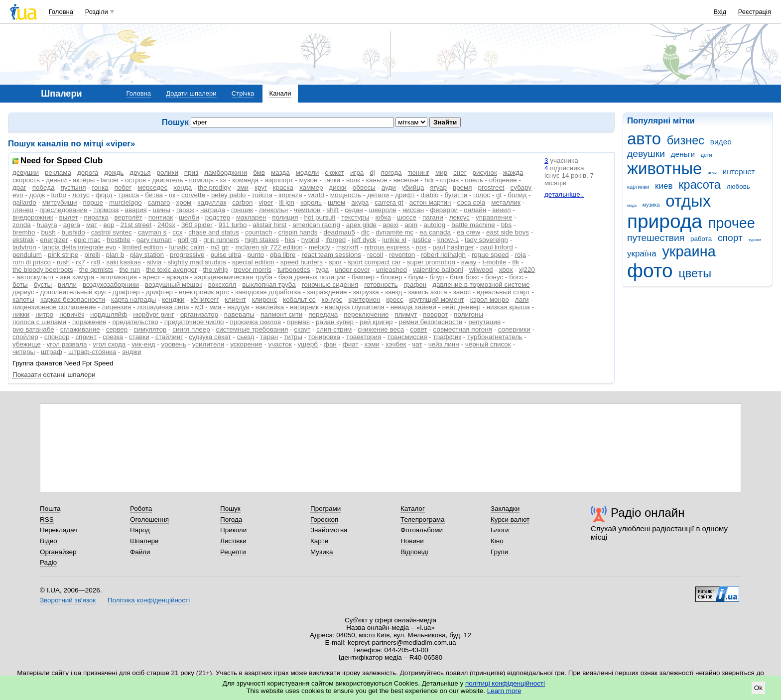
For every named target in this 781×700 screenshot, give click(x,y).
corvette (193, 195)
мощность (346, 195)
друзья (140, 173)
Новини (412, 541)
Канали (280, 93)
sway (469, 262)
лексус (459, 217)
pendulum (27, 255)
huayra (47, 225)
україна (642, 254)
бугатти (456, 195)
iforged (335, 240)
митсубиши (60, 202)
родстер (218, 217)
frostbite (119, 240)
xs (223, 180)
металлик (506, 202)
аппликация (119, 277)
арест (152, 277)
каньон (377, 180)
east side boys (508, 232)
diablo (430, 195)
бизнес (686, 140)
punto (256, 255)
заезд (394, 292)
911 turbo (233, 225)
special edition (253, 262)
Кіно (497, 541)
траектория (364, 337)
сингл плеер (191, 329)
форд (104, 195)
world (316, 195)
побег (123, 187)
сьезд (246, 337)
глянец (23, 210)
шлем (336, 202)
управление (494, 217)
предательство (135, 322)
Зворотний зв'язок (68, 600)
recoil (375, 255)
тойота (262, 195)
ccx (177, 232)
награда (213, 210)
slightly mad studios (196, 262)
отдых (688, 201)
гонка (100, 187)
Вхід (720, 12)
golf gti (188, 240)
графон (415, 285)
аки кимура (77, 277)
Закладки (505, 509)
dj (372, 173)
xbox (506, 270)
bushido (73, 232)
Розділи (97, 12)
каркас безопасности (73, 299)
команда (245, 180)
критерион (364, 299)
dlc (365, 232)
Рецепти (233, 552)
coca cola (471, 202)
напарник (304, 307)
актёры (84, 180)
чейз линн (444, 344)
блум (416, 277)
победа (44, 187)
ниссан (413, 210)
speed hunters (302, 262)
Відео (49, 541)
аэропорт (279, 180)
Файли (140, 552)
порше (93, 202)
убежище (27, 344)
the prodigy (214, 187)
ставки (139, 337)
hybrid (311, 240)
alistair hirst (269, 225)
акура (360, 202)
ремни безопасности (431, 322)
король (311, 202)
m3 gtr (220, 247)
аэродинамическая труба (233, 277)
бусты (43, 285)
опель (474, 180)
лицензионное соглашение (54, 307)
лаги (522, 299)
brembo (24, 232)
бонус (494, 277)
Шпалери (144, 541)
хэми (372, 344)
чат (417, 344)
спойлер (25, 337)
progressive (187, 255)
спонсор (57, 337)
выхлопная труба (269, 285)
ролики (168, 173)
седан (354, 210)
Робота (141, 509)
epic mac (87, 240)
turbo (59, 195)
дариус (23, 292)
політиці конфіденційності (505, 683)
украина (689, 251)
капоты (23, 299)
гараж (185, 210)
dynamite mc (394, 232)
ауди (389, 187)
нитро (44, 314)
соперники (514, 329)
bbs (507, 225)
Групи (499, 552)
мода (632, 205)
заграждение (327, 292)
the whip (216, 270)
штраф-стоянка (92, 352)
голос (482, 195)
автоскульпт (35, 277)
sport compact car (374, 262)
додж (37, 195)
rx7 (80, 262)
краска (283, 187)
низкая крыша (508, 307)
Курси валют (510, 520)
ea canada (435, 232)
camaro (159, 202)
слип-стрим (334, 329)
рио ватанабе (33, 329)
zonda (22, 225)
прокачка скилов (256, 322)
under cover (352, 270)
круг (261, 187)
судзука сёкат (210, 337)
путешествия (656, 238)
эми (243, 187)
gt (499, 195)
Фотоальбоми (422, 530)
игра (357, 173)
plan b (115, 255)
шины (162, 210)
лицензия (116, 307)
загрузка (366, 292)
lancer (110, 180)
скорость (26, 180)
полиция (285, 217)
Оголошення (149, 520)
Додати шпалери (191, 93)
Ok (758, 688)
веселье (406, 180)
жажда (513, 173)
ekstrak (23, 240)
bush (49, 232)
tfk (516, 262)
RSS (47, 520)
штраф (52, 352)
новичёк (72, 314)
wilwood (481, 270)
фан (330, 344)
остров (135, 180)
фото (650, 271)
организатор (199, 314)
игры (712, 173)
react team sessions (332, 255)
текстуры (355, 217)
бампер (363, 277)
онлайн (475, 210)
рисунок (485, 173)
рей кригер (376, 322)
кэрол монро (490, 299)
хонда (183, 187)
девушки (646, 154)
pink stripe (63, 255)
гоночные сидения (330, 285)
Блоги (500, 530)
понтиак (161, 217)
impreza (290, 195)
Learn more (504, 691)
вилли (67, 285)
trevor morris (253, 270)
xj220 (527, 270)
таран (269, 337)
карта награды (133, 299)
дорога (88, 173)
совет (419, 329)
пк (172, 195)
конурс (332, 299)
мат (92, 225)
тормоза (106, 210)
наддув (238, 307)
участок (280, 344)
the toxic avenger (171, 270)
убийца (413, 187)
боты (20, 285)
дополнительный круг (74, 292)
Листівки (233, 541)
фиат (351, 344)
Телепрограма (423, 520)
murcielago (126, 202)
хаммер (311, 187)
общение (503, 180)
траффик (448, 337)
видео (721, 142)
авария (135, 210)
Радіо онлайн (648, 513)
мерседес (152, 187)
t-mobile (494, 262)
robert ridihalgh (443, 255)
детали (378, 195)
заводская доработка (268, 292)
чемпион (307, 210)
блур (437, 277)
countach (259, 232)
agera (72, 225)
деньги (683, 154)
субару (521, 187)
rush (63, 262)
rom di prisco (32, 262)
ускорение (246, 344)
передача (323, 314)
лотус (81, 195)
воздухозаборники (111, 285)
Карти (319, 541)
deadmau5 (340, 232)
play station (147, 255)
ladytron (24, 247)
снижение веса (381, 329)
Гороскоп (324, 520)
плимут (406, 314)
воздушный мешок (174, 285)
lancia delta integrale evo (79, 247)
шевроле (383, 210)
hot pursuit (320, 217)
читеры (24, 352)
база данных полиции (312, 277)
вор (109, 225)
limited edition (142, 247)
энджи (132, 352)
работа (701, 239)
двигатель (167, 180)
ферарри (444, 210)
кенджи (173, 299)
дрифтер (160, 292)
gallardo (24, 202)
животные (664, 169)
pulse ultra (226, 255)
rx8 (96, 262)
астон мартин (430, 202)
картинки (638, 187)
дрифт (405, 195)
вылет (69, 217)
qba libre (283, 255)
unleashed (391, 270)
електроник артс (204, 292)
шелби (189, 217)
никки (21, 314)
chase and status (214, 232)
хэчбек (396, 344)
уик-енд (143, 344)
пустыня (73, 187)
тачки (332, 180)
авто (644, 139)
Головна (61, 12)
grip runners (221, 240)
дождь (114, 173)
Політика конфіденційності (149, 600)
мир (441, 173)
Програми (325, 509)
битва (154, 195)
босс (516, 277)
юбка (383, 217)
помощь (201, 180)
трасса (129, 195)
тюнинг (419, 173)
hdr (429, 180)
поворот (435, 314)
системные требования (252, 329)
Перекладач (59, 530)
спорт (730, 238)
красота (700, 185)
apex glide (361, 225)
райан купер (335, 322)
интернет (739, 172)
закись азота (427, 292)
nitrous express (387, 247)
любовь (738, 186)
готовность (381, 285)
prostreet (491, 187)
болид (517, 195)
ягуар (438, 187)
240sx (166, 225)
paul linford (497, 247)
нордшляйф (109, 314)
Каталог (413, 509)
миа (215, 307)
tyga (323, 270)
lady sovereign (486, 240)
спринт (86, 337)
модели (308, 173)
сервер (117, 329)
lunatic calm (187, 247)
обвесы (364, 187)
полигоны (468, 314)
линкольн (273, 210)
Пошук (230, 509)
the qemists (96, 270)
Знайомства (329, 530)
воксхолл (222, 285)
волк (353, 180)
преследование (63, 210)
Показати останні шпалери (54, 375)
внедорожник (33, 217)
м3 (199, 307)
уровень (173, 344)
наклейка (270, 307)
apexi (390, 225)
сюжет (334, 173)
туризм (755, 240)
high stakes (262, 240)
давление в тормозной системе (481, 285)
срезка (113, 337)
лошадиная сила (163, 307)
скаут (302, 329)
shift (332, 210)
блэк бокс (464, 277)
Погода (231, 520)
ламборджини (226, 173)
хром (184, 202)
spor (335, 262)
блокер (391, 277)
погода (391, 173)
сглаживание (80, 329)
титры (293, 337)
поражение (89, 322)
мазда (280, 173)
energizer (54, 240)
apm (411, 225)
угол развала (67, 344)
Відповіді (414, 552)
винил (501, 210)
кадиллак (212, 202)
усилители (208, 344)
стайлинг (169, 337)
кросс (394, 299)
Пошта (50, 509)
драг (19, 187)
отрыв (450, 180)
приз (191, 173)
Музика (322, 552)
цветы (695, 273)
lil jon (287, 202)
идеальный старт (503, 292)
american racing (316, 225)
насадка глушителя (355, 307)
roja (521, 255)
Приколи (233, 530)
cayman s (152, 232)
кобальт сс (299, 299)
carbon (242, 202)
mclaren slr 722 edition (269, 247)
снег (460, 173)
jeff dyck (364, 240)
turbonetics (294, 270)
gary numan (154, 240)
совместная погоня (463, 329)
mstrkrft (347, 247)
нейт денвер (461, 307)
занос (462, 292)
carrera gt (389, 202)
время (462, 187)
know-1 (448, 240)
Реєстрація (755, 12)
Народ (140, 530)
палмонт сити (282, 314)
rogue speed (490, 255)
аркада (177, 277)
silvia (154, 262)
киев (664, 186)
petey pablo (228, 195)
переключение (366, 314)
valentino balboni (438, 270)
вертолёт (129, 217)
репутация (484, 322)
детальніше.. (564, 194)
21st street (136, 225)
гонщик (242, 210)
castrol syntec (112, 232)
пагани (433, 217)
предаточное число (194, 322)
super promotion (431, 262)
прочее (732, 223)
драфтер (126, 292)
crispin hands (298, 232)
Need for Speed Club (62, 161)
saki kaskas (123, 262)
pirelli (92, 255)
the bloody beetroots (43, 270)
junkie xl (394, 240)
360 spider (197, 225)
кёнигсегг (204, 299)
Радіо (48, 562)
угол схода (109, 344)
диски (337, 187)
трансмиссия (407, 337)
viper (266, 202)
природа (665, 221)
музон (308, 180)
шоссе (407, 217)
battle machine (473, 225)
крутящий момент (437, 299)
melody (320, 247)
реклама (58, 173)
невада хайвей (413, 307)
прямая (298, 322)
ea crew (468, 232)
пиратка (96, 217)
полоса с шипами (39, 322)
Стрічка (243, 93)
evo (18, 195)
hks (290, 240)
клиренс (264, 299)
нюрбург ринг (153, 314)
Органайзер (58, 552)
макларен (251, 217)
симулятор (150, 329)
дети (707, 155)
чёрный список (488, 344)
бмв (259, 173)
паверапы (239, 314)
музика (651, 205)
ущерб (308, 344)
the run (130, 270)
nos (421, 247)
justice (422, 240)
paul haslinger (453, 247)
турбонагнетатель (495, 337)
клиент (235, 299)
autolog (434, 225)
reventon (402, 255)
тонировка (324, 337)
